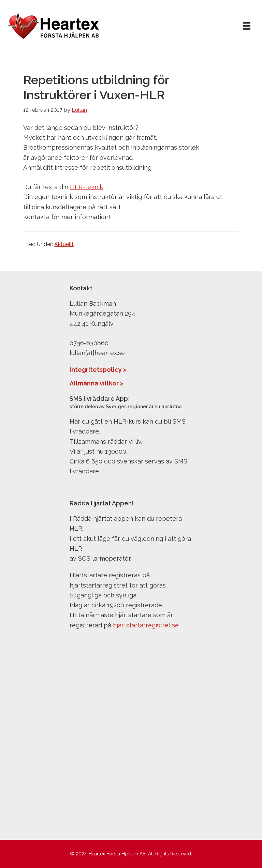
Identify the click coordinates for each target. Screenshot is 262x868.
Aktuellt (64, 244)
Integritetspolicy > (98, 370)
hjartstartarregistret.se (146, 625)
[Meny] (247, 26)
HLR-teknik (86, 187)
